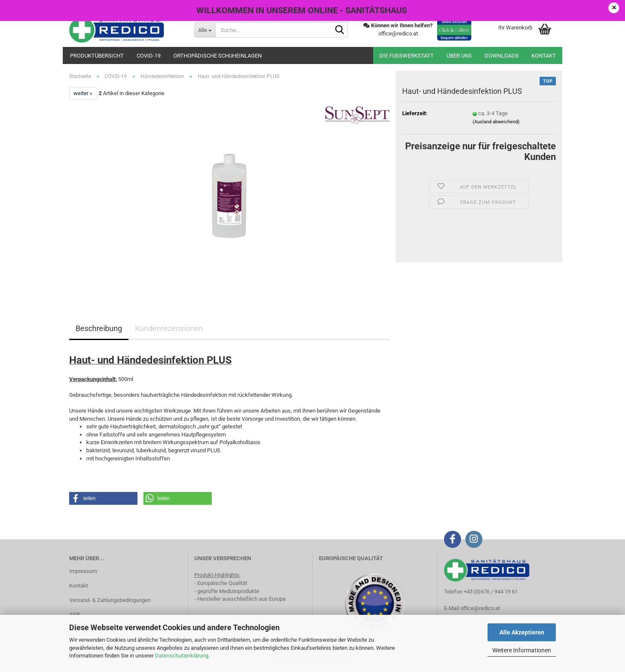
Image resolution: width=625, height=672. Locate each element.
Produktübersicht (97, 56)
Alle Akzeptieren (522, 632)
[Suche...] (205, 30)
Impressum (83, 571)
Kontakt (544, 56)
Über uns (459, 56)
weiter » (83, 93)
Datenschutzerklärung (182, 656)
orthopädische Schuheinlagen (218, 56)
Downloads (502, 56)
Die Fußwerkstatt (407, 56)
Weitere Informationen (522, 650)
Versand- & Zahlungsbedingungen (110, 600)
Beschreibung (99, 328)
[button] (103, 498)
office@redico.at (480, 608)
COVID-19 (149, 56)
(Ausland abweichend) (496, 122)
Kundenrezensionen (169, 328)
